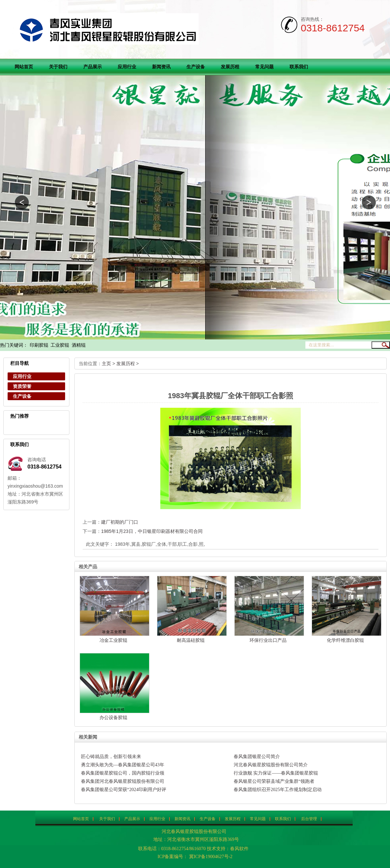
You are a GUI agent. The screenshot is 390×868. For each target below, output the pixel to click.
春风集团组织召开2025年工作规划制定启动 (278, 790)
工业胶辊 (60, 345)
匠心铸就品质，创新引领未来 (111, 757)
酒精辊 (79, 345)
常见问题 (264, 67)
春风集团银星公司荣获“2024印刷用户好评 (124, 790)
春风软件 (239, 849)
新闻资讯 (161, 67)
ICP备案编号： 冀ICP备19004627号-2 (195, 857)
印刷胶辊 (39, 345)
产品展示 (93, 67)
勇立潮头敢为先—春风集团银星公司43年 (123, 765)
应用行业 (127, 67)
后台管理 (309, 819)
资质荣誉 (22, 386)
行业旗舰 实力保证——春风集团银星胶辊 (276, 773)
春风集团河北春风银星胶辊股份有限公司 (123, 781)
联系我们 (299, 67)
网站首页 (24, 67)
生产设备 (196, 67)
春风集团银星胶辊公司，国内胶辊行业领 (123, 773)
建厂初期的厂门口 (120, 522)
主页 (106, 364)
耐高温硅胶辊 (191, 640)
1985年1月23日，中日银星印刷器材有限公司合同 (152, 531)
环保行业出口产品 (268, 640)
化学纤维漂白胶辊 (345, 640)
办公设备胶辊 (113, 717)
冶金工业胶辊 (113, 640)
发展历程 (230, 67)
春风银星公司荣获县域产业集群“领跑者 (274, 781)
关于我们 (58, 67)
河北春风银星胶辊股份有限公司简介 (271, 765)
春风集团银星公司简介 (257, 757)
